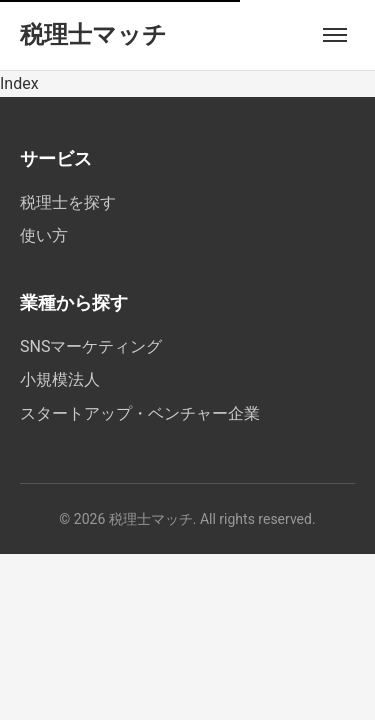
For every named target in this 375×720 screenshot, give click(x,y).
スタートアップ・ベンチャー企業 (140, 413)
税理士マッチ (93, 35)
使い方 (44, 235)
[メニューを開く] (335, 35)
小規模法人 (60, 379)
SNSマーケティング (91, 346)
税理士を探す (68, 202)
